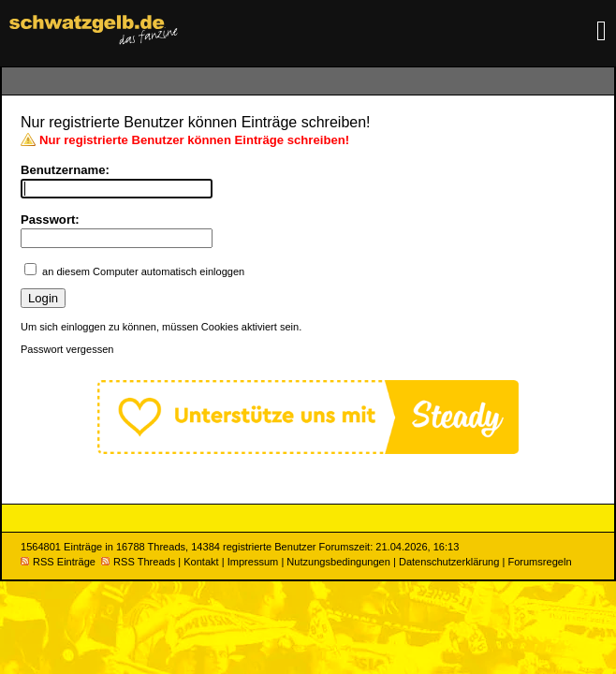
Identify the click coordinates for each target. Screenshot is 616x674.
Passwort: (50, 220)
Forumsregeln (539, 562)
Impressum (253, 562)
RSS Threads (138, 562)
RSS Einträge (58, 562)
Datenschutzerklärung (449, 562)
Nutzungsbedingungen (338, 562)
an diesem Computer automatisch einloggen (143, 271)
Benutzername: (65, 170)
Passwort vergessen (67, 349)
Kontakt (201, 562)
